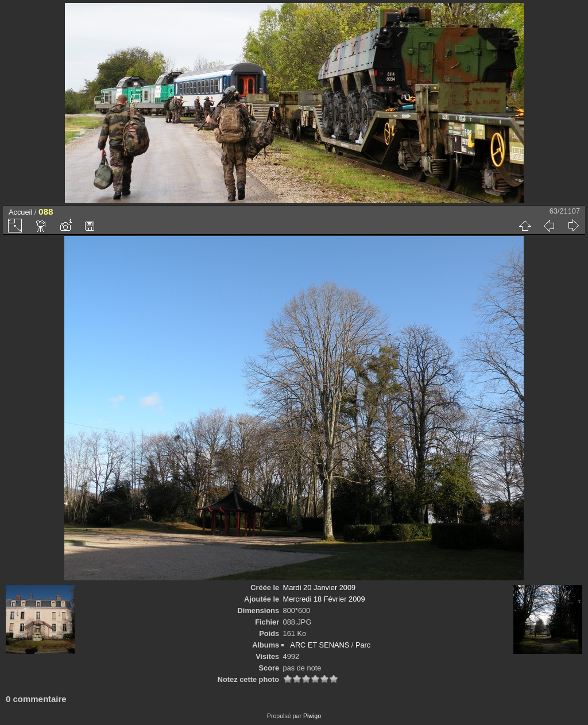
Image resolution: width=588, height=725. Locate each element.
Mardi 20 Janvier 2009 (320, 588)
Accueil (20, 212)
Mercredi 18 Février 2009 (324, 599)
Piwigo (312, 716)
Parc (363, 645)
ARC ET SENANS (320, 645)
